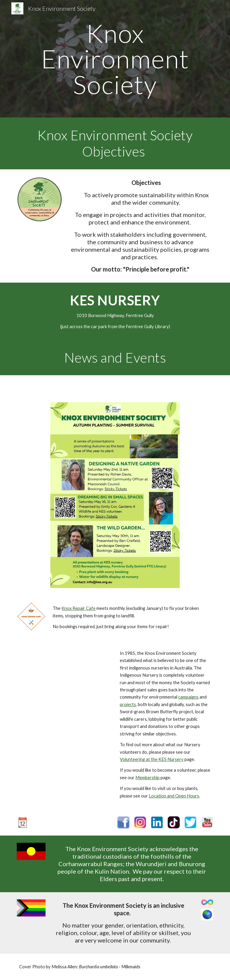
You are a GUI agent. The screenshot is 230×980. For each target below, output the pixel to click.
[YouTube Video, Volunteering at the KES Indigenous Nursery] (65, 674)
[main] (115, 59)
